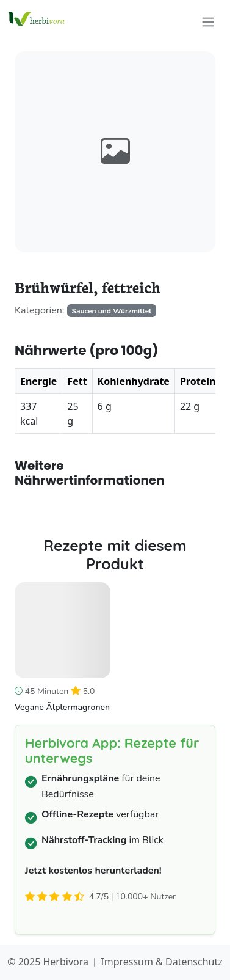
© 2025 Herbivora (48, 962)
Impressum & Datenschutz (162, 962)
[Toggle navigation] (208, 22)
